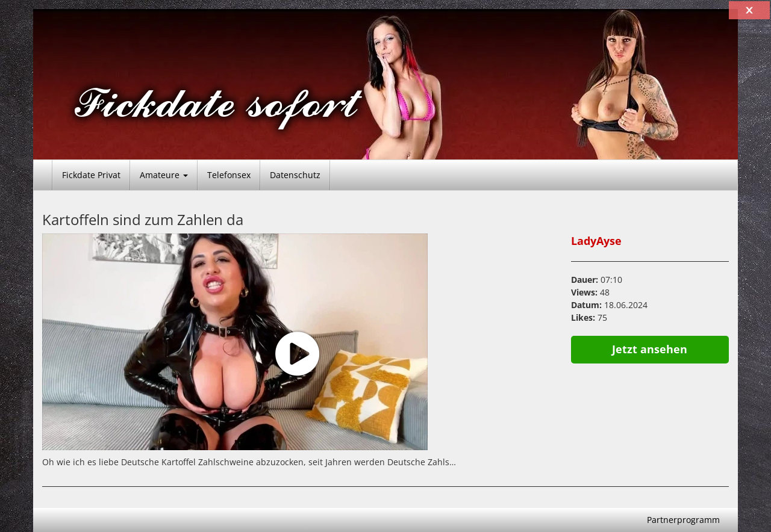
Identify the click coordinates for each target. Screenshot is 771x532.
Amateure (164, 175)
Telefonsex (229, 175)
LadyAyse (596, 241)
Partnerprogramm (683, 520)
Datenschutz (295, 175)
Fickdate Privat (91, 175)
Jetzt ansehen (650, 349)
